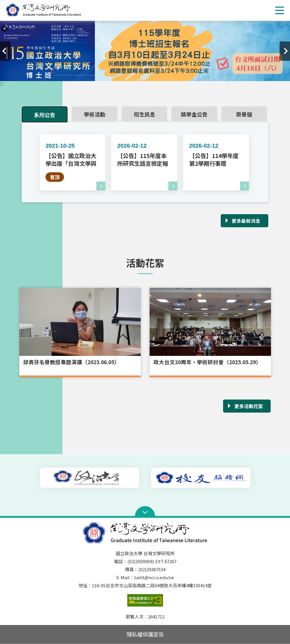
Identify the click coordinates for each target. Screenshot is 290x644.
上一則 (5, 51)
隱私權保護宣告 (145, 634)
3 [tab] (150, 74)
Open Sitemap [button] (145, 512)
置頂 (55, 177)
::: (2, 83)
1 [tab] (132, 74)
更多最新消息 (246, 221)
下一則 (285, 51)
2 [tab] (141, 74)
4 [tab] (159, 74)
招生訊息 (145, 115)
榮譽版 (244, 115)
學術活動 (95, 115)
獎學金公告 (194, 115)
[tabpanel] (145, 51)
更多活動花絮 (249, 406)
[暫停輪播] (4, 29)
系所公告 (45, 115)
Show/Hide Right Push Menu (280, 10)
